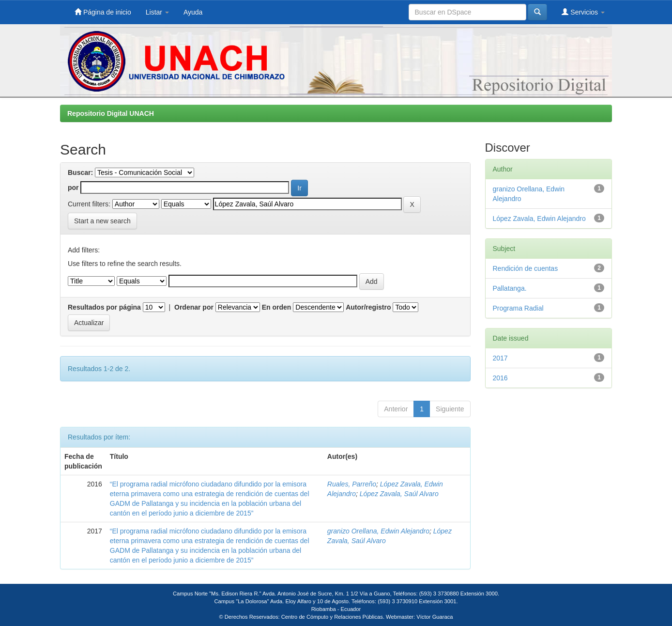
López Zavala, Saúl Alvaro (399, 494)
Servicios (583, 12)
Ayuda (193, 12)
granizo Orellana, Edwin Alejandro (378, 531)
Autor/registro (368, 307)
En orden (277, 307)
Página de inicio (103, 12)
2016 (500, 378)
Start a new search (102, 221)
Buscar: (80, 172)
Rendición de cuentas (526, 268)
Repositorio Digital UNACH (111, 113)
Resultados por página (104, 307)
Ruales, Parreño (352, 484)
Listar (157, 12)
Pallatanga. (510, 288)
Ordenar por (194, 307)
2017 (500, 358)
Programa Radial (518, 308)
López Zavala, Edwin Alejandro (539, 219)
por (73, 188)
